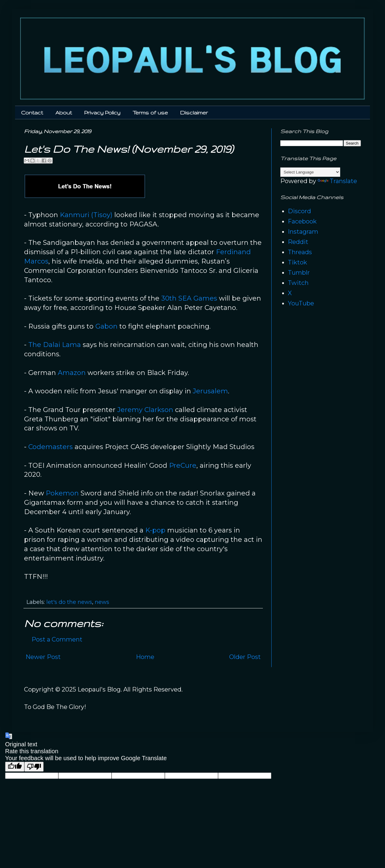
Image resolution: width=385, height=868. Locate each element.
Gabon (106, 326)
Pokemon (62, 493)
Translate (337, 181)
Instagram (303, 232)
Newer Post (43, 657)
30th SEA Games (189, 298)
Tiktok (297, 262)
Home (145, 657)
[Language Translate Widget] (310, 172)
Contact (32, 112)
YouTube (301, 303)
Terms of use (150, 112)
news (102, 602)
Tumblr (299, 273)
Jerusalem (210, 391)
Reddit (298, 242)
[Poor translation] (34, 767)
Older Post (245, 657)
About (64, 112)
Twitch (298, 283)
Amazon (72, 373)
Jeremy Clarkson (145, 410)
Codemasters (51, 447)
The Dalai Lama (55, 345)
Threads (300, 252)
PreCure (183, 465)
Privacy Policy (102, 112)
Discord (299, 211)
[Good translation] (15, 767)
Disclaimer (194, 112)
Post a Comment (57, 639)
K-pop (155, 530)
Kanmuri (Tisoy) (86, 215)
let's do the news (69, 602)
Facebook (302, 221)
